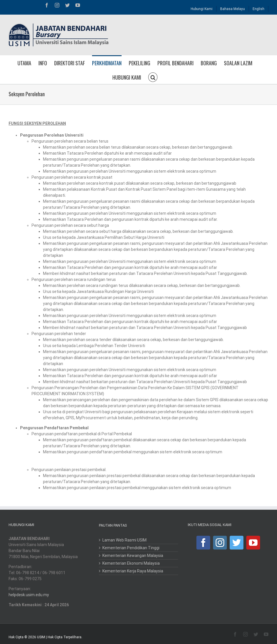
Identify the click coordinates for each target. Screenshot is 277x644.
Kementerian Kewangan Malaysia (133, 556)
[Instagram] (220, 543)
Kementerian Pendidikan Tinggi (131, 548)
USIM (41, 637)
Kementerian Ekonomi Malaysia (131, 563)
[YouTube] (253, 543)
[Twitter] (237, 543)
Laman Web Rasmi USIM (124, 540)
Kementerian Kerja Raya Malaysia (133, 571)
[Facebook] (203, 543)
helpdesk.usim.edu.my (29, 595)
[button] (153, 77)
